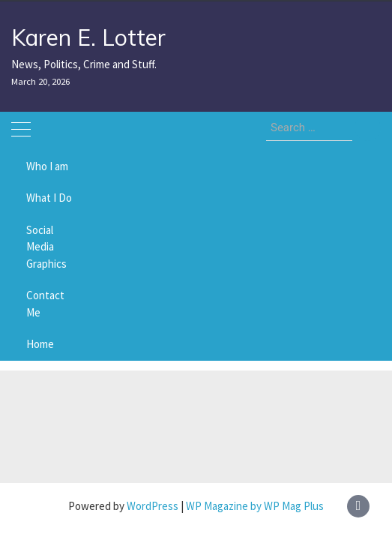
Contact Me (45, 304)
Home (40, 344)
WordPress (153, 506)
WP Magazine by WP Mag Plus (255, 506)
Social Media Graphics (46, 247)
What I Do (49, 198)
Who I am (47, 166)
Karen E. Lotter (88, 37)
